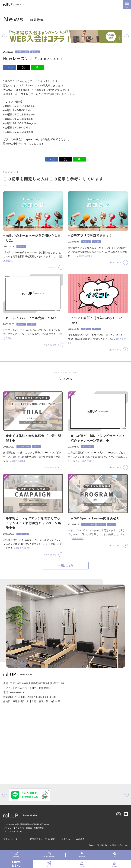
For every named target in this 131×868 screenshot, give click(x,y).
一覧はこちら (66, 567)
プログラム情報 (22, 52)
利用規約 (66, 839)
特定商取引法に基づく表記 (43, 839)
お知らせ (35, 52)
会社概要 (80, 839)
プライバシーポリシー (13, 839)
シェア (10, 67)
